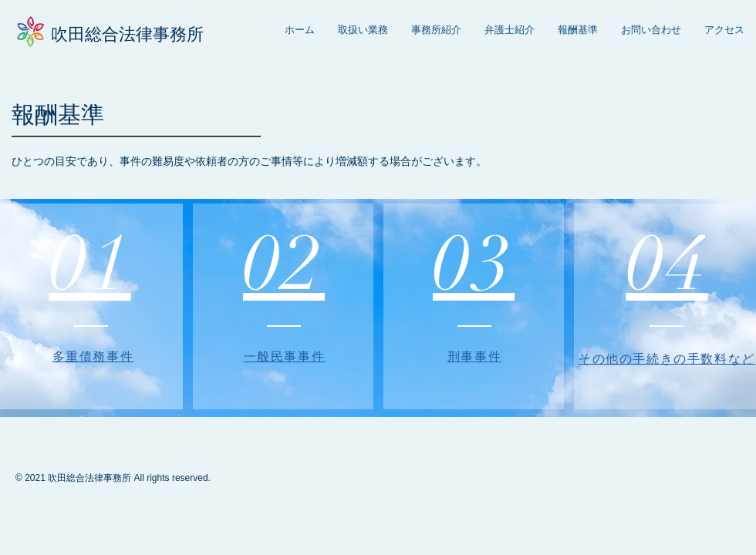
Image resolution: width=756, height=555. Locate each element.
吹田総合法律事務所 (127, 34)
